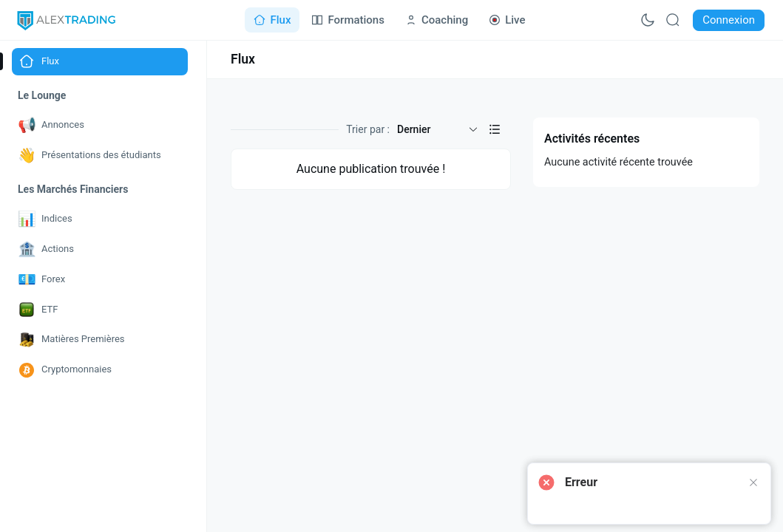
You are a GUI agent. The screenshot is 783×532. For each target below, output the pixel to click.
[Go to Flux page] (272, 20)
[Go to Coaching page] (437, 20)
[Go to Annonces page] (100, 125)
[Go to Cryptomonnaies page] (100, 370)
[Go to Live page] (507, 20)
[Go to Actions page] (100, 249)
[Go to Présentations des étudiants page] (100, 156)
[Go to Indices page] (100, 219)
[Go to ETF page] (100, 310)
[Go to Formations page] (348, 20)
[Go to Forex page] (100, 280)
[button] (495, 129)
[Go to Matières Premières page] (100, 340)
